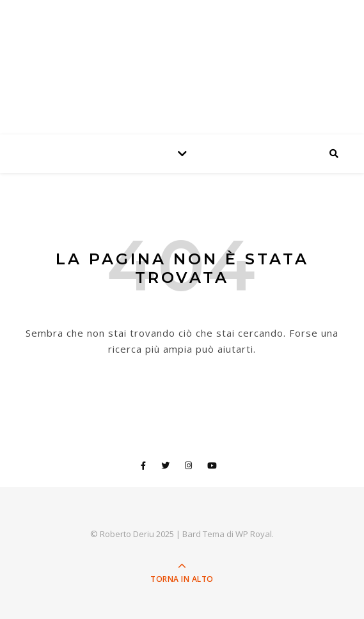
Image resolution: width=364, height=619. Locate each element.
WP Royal (254, 534)
